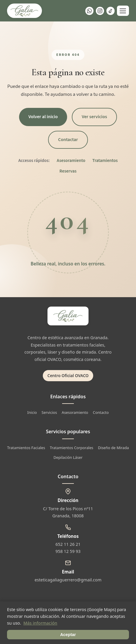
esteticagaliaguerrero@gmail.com (68, 580)
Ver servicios (94, 117)
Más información (40, 623)
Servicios (49, 412)
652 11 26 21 (68, 544)
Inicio (32, 412)
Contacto (101, 412)
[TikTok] (110, 11)
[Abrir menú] (123, 11)
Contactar (68, 140)
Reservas (68, 171)
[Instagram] (100, 11)
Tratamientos (105, 160)
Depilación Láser (68, 457)
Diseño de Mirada (113, 448)
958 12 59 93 (68, 551)
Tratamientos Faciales (26, 448)
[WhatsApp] (89, 11)
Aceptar (68, 635)
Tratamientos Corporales (72, 448)
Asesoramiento (71, 160)
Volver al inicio (43, 117)
